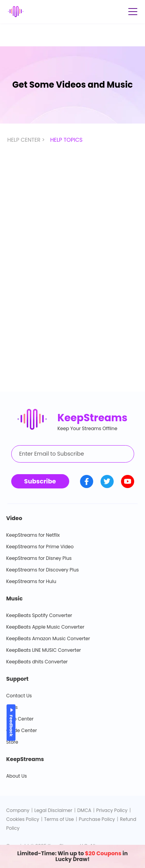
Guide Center (21, 730)
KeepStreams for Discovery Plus (43, 570)
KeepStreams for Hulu (31, 581)
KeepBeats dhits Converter (37, 662)
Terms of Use (59, 819)
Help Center (20, 719)
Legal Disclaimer (53, 810)
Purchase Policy (97, 819)
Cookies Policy (23, 819)
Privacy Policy (112, 810)
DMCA (84, 810)
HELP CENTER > (27, 140)
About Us (17, 776)
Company (18, 810)
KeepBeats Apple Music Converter (45, 627)
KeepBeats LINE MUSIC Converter (43, 650)
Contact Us (19, 696)
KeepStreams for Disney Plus (39, 558)
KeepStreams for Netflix (33, 535)
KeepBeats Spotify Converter (39, 615)
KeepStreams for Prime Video (40, 547)
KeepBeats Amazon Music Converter (48, 638)
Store (12, 742)
